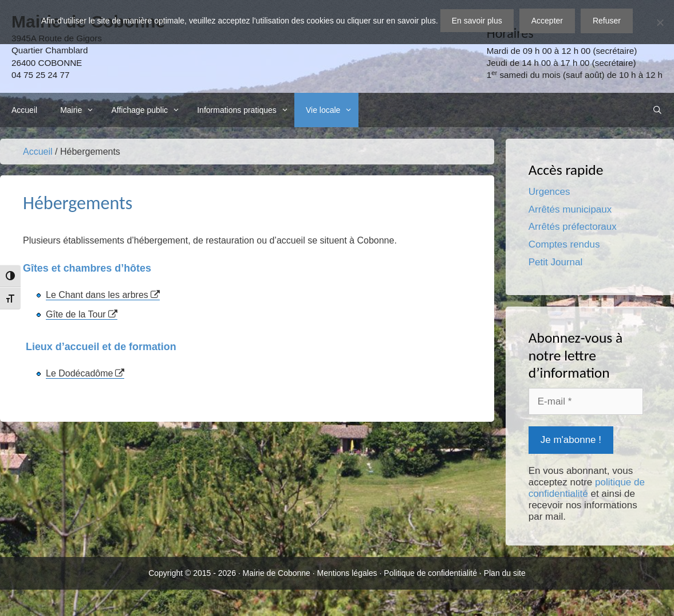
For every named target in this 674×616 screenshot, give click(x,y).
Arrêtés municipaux (570, 209)
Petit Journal (556, 262)
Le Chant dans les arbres (97, 295)
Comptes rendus (564, 244)
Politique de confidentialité (430, 573)
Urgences (549, 192)
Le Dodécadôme (79, 373)
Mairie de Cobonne (277, 573)
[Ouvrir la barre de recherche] (657, 110)
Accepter (547, 21)
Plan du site (505, 573)
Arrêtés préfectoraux (573, 227)
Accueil (24, 110)
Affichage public (148, 110)
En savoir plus (477, 21)
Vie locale (332, 110)
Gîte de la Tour (76, 314)
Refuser (607, 21)
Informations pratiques (246, 110)
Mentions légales (347, 573)
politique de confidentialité (587, 488)
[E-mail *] (586, 402)
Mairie (80, 110)
